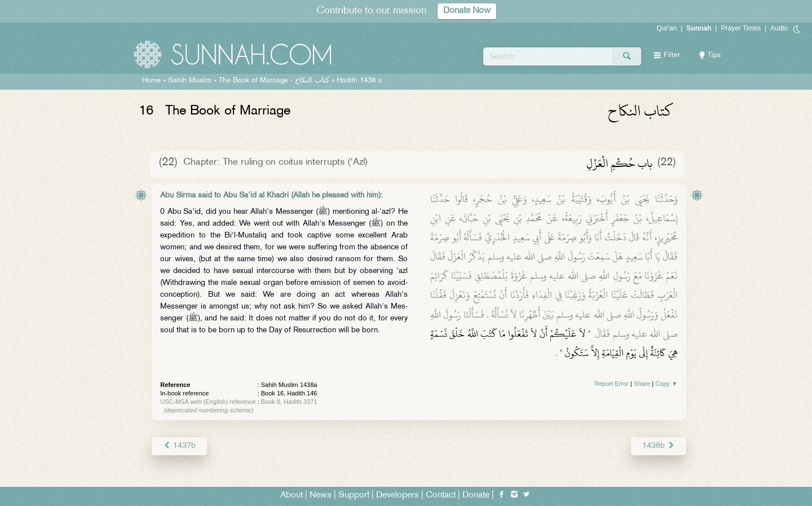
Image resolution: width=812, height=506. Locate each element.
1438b (658, 446)
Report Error (612, 384)
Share (642, 384)
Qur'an (667, 28)
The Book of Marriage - (274, 81)
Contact (441, 496)
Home (151, 81)
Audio (779, 28)
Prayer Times (741, 28)
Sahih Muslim (190, 81)
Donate (476, 496)
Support (354, 496)
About (292, 496)
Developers (398, 496)
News (321, 496)
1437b (179, 446)
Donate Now (467, 11)
